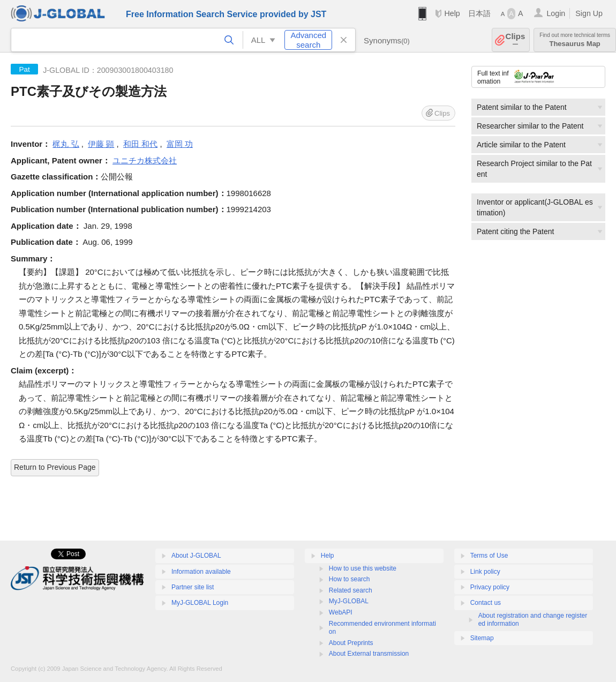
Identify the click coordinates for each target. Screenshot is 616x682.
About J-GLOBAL (196, 556)
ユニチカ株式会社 (145, 160)
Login (556, 13)
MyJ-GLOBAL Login (200, 603)
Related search (351, 590)
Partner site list (193, 587)
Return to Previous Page (55, 467)
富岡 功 (180, 144)
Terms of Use (489, 556)
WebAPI (341, 612)
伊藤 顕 (101, 144)
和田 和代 (140, 144)
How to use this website (363, 568)
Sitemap (482, 638)
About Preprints (351, 643)
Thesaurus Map (575, 40)
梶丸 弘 (66, 144)
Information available (201, 572)
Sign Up (589, 13)
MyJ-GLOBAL (349, 601)
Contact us (486, 603)
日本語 (479, 13)
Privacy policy (490, 587)
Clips (516, 40)
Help (452, 13)
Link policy (485, 572)
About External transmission (369, 654)
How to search (350, 579)
